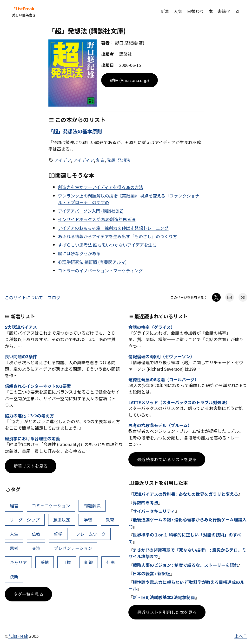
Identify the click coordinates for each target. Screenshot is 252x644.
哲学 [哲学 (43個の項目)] (58, 534)
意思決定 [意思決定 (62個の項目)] (62, 520)
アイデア (63, 160)
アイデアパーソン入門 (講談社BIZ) (91, 211)
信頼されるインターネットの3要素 (38, 386)
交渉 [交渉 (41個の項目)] (36, 548)
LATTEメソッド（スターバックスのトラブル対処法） (179, 402)
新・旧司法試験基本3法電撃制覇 (164, 597)
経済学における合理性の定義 (32, 438)
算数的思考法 (146, 502)
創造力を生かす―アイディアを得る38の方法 (101, 187)
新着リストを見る (31, 466)
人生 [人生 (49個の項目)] (14, 534)
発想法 (124, 160)
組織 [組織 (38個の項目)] (89, 562)
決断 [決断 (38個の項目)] (14, 576)
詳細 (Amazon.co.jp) (129, 80)
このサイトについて (24, 297)
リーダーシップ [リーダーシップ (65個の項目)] (25, 520)
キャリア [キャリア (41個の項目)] (18, 562)
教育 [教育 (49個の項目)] (110, 520)
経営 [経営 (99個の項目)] (14, 505)
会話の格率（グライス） (152, 327)
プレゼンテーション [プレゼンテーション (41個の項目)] (73, 548)
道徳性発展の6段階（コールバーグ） (164, 379)
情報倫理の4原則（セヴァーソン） (161, 356)
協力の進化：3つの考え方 (29, 416)
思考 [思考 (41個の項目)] (14, 548)
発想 (111, 160)
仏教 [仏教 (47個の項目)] (36, 534)
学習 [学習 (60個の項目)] (88, 520)
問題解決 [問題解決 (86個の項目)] (92, 505)
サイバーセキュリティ (154, 511)
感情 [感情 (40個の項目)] (44, 562)
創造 (100, 160)
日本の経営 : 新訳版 (151, 573)
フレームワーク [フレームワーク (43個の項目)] (91, 534)
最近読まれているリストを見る (167, 459)
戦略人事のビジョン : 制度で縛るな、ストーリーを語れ (186, 565)
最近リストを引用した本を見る (167, 612)
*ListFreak (24, 9)
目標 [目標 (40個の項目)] (67, 562)
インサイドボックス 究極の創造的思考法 (97, 219)
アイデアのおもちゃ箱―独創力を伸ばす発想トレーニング (113, 228)
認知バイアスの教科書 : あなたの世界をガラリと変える (186, 494)
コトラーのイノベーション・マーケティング (100, 270)
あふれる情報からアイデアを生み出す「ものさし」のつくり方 (118, 236)
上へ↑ (241, 636)
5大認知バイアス (21, 327)
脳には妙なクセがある (79, 253)
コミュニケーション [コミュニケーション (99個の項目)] (51, 505)
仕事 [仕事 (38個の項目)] (111, 562)
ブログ (54, 297)
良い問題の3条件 (21, 356)
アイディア (84, 160)
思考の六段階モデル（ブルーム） (160, 425)
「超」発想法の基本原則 (75, 131)
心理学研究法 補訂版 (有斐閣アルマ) (92, 262)
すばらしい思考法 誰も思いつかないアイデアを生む (107, 245)
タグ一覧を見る (28, 594)
